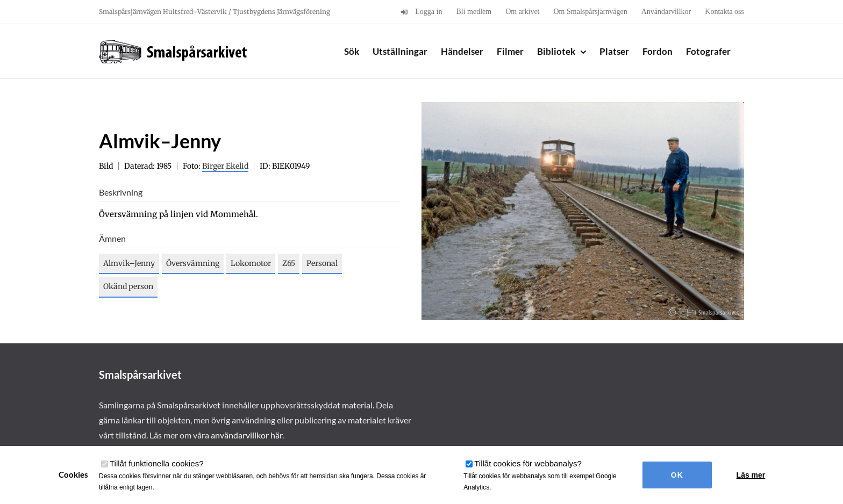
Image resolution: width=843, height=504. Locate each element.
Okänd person (128, 286)
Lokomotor (251, 263)
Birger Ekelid (225, 166)
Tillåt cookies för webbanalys (528, 463)
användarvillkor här (247, 435)
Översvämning (193, 263)
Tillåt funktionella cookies (157, 463)
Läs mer (751, 475)
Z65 (289, 263)
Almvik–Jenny (129, 263)
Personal (322, 263)
